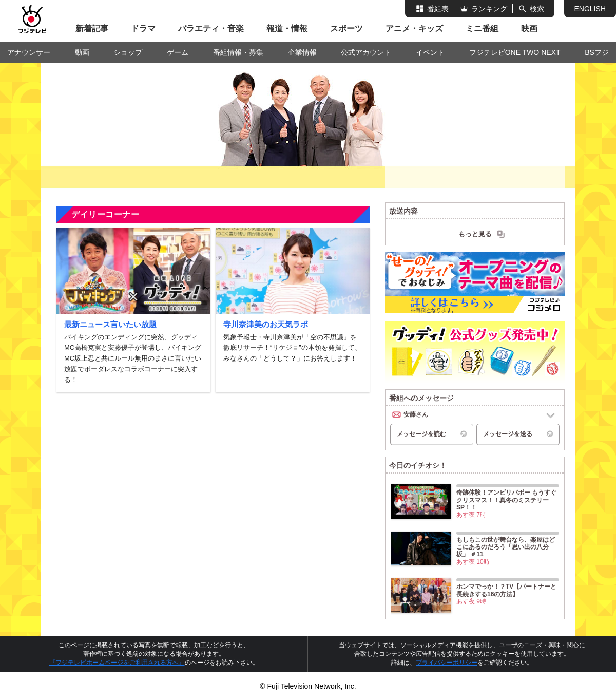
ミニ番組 (482, 29)
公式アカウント (366, 52)
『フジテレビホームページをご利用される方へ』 (117, 663)
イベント (430, 52)
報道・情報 (287, 29)
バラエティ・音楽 (211, 29)
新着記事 (92, 29)
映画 (529, 29)
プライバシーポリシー (447, 663)
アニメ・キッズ (414, 29)
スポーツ (346, 29)
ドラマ (143, 29)
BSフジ (597, 52)
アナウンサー (29, 52)
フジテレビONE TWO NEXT (515, 52)
